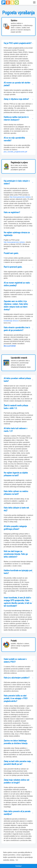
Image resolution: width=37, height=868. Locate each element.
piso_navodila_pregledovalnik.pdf (15, 152)
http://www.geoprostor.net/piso (20, 197)
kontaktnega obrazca (11, 321)
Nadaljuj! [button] (18, 866)
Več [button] (17, 860)
